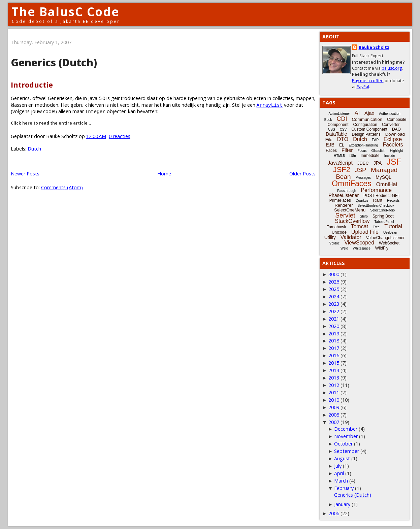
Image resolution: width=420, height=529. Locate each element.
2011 (334, 392)
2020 (334, 326)
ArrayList (270, 105)
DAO (396, 129)
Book (328, 120)
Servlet (345, 215)
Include (390, 156)
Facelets (393, 145)
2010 (334, 400)
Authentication (390, 114)
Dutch (34, 149)
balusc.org (392, 68)
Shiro (364, 216)
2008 (334, 415)
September (347, 451)
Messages (363, 178)
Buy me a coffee (368, 81)
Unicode (339, 232)
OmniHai (387, 184)
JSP (361, 170)
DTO (343, 139)
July (338, 466)
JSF (394, 162)
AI (357, 113)
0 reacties (120, 136)
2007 (334, 422)
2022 (334, 311)
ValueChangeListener (385, 238)
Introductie (32, 85)
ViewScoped (359, 243)
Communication (367, 119)
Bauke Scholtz (374, 47)
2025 (334, 289)
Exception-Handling (364, 145)
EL (342, 145)
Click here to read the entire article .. (51, 123)
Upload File (365, 232)
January (342, 504)
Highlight (397, 151)
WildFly (382, 248)
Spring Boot (383, 216)
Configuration (365, 125)
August (342, 458)
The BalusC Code (66, 12)
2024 (334, 296)
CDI (342, 119)
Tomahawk (336, 227)
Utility (330, 237)
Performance (376, 190)
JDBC (363, 163)
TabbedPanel (384, 222)
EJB (330, 145)
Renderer (344, 205)
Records (393, 201)
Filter (347, 150)
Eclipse (393, 139)
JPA (378, 163)
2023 (334, 304)
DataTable (336, 134)
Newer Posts (25, 174)
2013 (334, 378)
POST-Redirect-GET (382, 196)
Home (164, 174)
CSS (332, 129)
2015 (334, 363)
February (344, 488)
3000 (334, 274)
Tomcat (359, 226)
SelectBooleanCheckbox (376, 206)
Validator (351, 237)
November (346, 436)
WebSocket (389, 243)
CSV (343, 129)
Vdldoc (335, 243)
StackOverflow (352, 221)
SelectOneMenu (350, 210)
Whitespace (362, 248)
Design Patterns (366, 134)
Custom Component (369, 129)
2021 (334, 319)
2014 (334, 370)
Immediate (370, 156)
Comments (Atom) (62, 187)
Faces (331, 151)
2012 (334, 385)
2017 (334, 348)
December (346, 429)
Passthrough (347, 191)
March (341, 481)
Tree (376, 227)
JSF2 (342, 170)
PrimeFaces (340, 200)
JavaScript (340, 163)
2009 (334, 407)
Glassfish (378, 151)
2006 (334, 513)
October (343, 444)
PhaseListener (344, 195)
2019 (334, 334)
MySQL (383, 177)
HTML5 (339, 156)
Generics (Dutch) (54, 62)
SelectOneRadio (382, 210)
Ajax (369, 113)
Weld (344, 248)
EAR (375, 140)
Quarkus (362, 201)
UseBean (390, 233)
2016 (334, 355)
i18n (353, 156)
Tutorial (393, 226)
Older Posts (302, 174)
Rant (378, 200)
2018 (334, 341)
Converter (391, 125)
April (339, 473)
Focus (362, 151)
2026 (334, 282)
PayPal (363, 87)
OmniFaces (352, 184)
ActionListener (339, 114)
